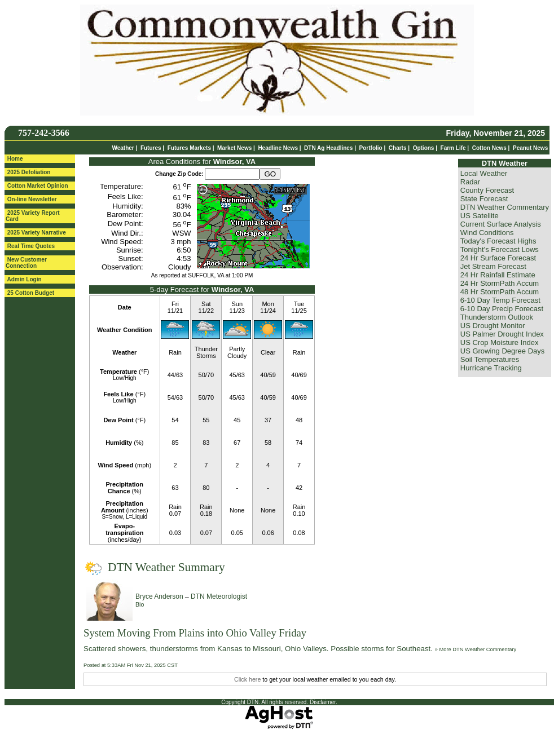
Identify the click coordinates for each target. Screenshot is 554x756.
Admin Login (24, 279)
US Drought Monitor (493, 326)
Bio (140, 604)
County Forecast (487, 190)
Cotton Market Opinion (38, 186)
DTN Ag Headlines (328, 148)
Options (424, 148)
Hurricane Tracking (491, 368)
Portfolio (371, 148)
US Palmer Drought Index (502, 334)
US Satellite (480, 216)
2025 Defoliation (29, 172)
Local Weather (484, 173)
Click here (247, 679)
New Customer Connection (26, 263)
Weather (123, 148)
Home (15, 159)
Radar (470, 182)
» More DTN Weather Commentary (476, 649)
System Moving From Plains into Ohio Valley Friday (195, 633)
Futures (151, 148)
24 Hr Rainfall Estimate (498, 275)
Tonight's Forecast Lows (500, 249)
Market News (234, 148)
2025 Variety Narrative (37, 233)
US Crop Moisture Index (500, 342)
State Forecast (484, 199)
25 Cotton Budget (31, 293)
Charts (398, 148)
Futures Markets (189, 148)
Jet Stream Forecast (493, 266)
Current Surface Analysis (501, 224)
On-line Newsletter (32, 199)
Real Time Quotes (31, 246)
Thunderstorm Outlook (497, 317)
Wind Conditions (487, 233)
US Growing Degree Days (503, 351)
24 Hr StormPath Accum (500, 283)
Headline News (278, 148)
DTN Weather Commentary (505, 207)
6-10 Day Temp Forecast (500, 300)
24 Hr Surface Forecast (498, 258)
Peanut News (530, 148)
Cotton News (489, 148)
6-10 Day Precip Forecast (502, 309)
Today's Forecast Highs (498, 241)
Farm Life (453, 148)
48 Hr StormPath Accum (500, 292)
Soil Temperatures (490, 359)
